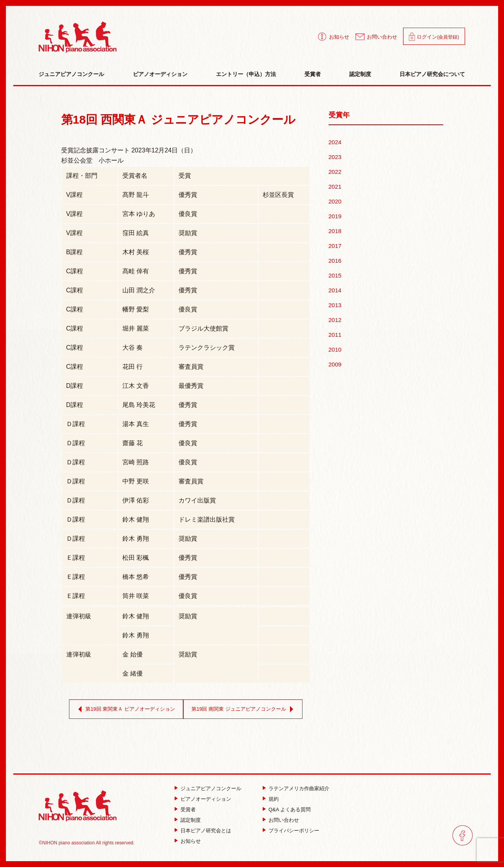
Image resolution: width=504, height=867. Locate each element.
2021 (335, 187)
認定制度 (360, 74)
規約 (274, 799)
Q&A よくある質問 (290, 809)
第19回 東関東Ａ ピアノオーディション (125, 709)
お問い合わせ (382, 37)
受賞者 (313, 74)
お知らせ (339, 37)
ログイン (438, 37)
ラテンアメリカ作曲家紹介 (299, 788)
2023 (335, 157)
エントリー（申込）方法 (246, 74)
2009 (335, 364)
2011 (335, 335)
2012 (335, 320)
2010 (335, 349)
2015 (335, 275)
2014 (335, 290)
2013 (335, 305)
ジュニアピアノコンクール (71, 74)
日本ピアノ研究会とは (206, 831)
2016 (335, 261)
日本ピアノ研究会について (432, 74)
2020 (335, 201)
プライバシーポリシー (294, 831)
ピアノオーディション (160, 74)
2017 (335, 246)
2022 (335, 172)
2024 (335, 142)
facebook (462, 835)
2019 (335, 216)
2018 (335, 231)
